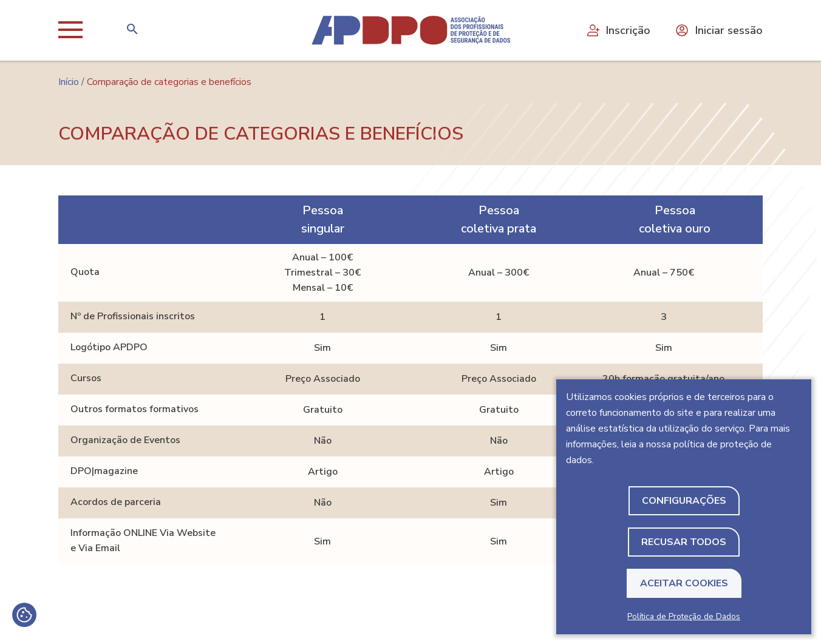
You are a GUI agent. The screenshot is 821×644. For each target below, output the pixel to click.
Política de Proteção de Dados (684, 616)
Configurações (684, 501)
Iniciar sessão (719, 30)
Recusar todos (684, 542)
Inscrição (618, 30)
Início (69, 82)
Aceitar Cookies (684, 583)
